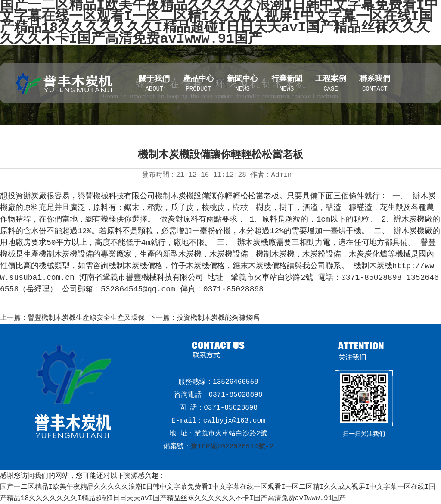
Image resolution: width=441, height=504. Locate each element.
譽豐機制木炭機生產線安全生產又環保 (86, 318)
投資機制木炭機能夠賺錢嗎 (218, 318)
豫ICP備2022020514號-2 (232, 447)
